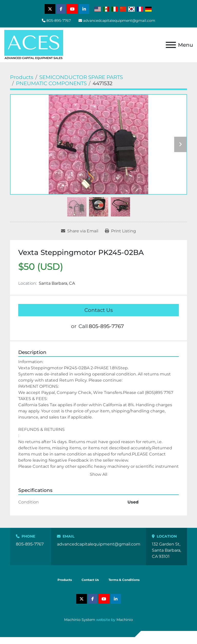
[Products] (22, 77)
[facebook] (61, 9)
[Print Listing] (120, 231)
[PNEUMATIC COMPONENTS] (51, 83)
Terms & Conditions (124, 580)
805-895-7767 (59, 21)
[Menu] (171, 45)
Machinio (125, 620)
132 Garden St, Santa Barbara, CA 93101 (166, 550)
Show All (98, 474)
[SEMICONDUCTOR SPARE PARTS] (81, 77)
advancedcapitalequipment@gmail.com (119, 21)
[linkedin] (84, 9)
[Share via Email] (80, 231)
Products (65, 580)
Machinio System (80, 620)
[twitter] (50, 9)
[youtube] (72, 9)
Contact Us (99, 310)
